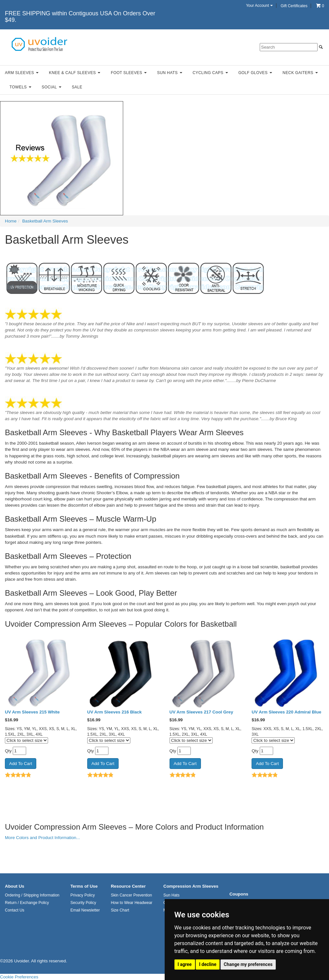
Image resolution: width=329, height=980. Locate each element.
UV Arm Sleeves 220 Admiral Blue (286, 712)
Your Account (259, 6)
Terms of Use (84, 886)
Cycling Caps (210, 73)
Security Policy (83, 903)
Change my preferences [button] (248, 964)
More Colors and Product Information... (42, 838)
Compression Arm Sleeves (191, 886)
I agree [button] (185, 964)
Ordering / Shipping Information (32, 895)
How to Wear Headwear (132, 903)
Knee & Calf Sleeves (75, 73)
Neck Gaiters (300, 73)
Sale (77, 87)
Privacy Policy (82, 895)
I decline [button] (208, 964)
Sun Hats (170, 73)
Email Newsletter (85, 910)
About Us (15, 886)
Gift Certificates (294, 6)
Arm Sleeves (22, 73)
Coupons (239, 894)
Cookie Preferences (19, 977)
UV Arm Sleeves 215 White (32, 712)
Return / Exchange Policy (27, 903)
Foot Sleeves (129, 73)
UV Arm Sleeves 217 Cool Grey (201, 712)
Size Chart (120, 910)
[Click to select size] (26, 740)
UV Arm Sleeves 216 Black (115, 712)
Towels (20, 87)
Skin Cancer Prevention (131, 895)
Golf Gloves (255, 73)
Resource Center (128, 886)
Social (52, 87)
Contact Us (15, 910)
